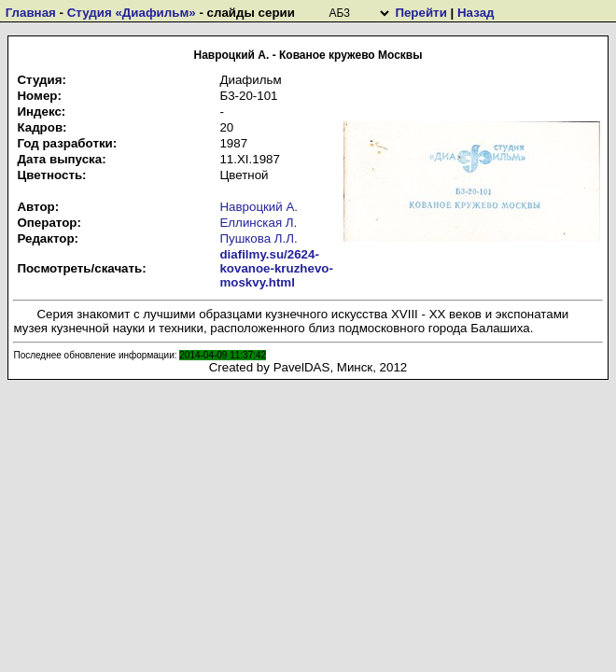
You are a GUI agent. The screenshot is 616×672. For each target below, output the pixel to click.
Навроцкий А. (259, 207)
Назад (476, 13)
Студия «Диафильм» (132, 13)
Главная (31, 13)
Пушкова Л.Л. (258, 238)
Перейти (420, 13)
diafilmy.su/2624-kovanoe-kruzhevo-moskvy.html (276, 268)
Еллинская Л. (258, 223)
